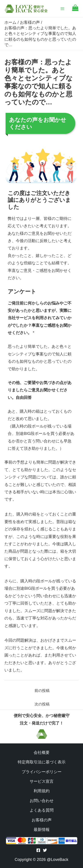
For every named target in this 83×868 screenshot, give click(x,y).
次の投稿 (42, 704)
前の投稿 (42, 691)
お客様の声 (42, 820)
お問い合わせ (42, 801)
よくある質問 (42, 810)
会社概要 (42, 753)
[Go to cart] (75, 10)
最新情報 (42, 830)
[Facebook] (38, 850)
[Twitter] (45, 850)
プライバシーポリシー (42, 772)
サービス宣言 (42, 781)
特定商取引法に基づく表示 (42, 762)
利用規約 (42, 791)
